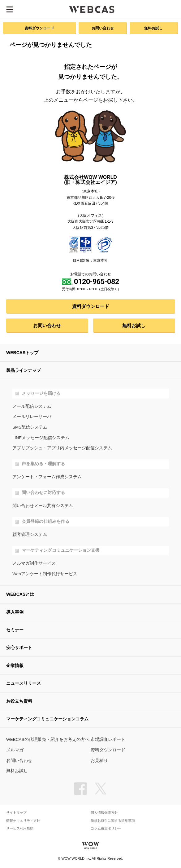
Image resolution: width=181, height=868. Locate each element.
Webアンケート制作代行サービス (45, 574)
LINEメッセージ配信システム (41, 438)
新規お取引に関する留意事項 (113, 821)
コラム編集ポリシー (106, 828)
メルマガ (15, 750)
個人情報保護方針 (104, 813)
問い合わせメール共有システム (43, 506)
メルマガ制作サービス (34, 563)
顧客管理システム (30, 534)
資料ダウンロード (39, 28)
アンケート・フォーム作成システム (47, 477)
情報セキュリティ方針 (23, 821)
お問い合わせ (103, 28)
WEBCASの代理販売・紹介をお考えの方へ (48, 739)
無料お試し (153, 28)
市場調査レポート (108, 739)
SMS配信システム (30, 427)
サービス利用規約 (20, 828)
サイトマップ (16, 813)
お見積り (99, 761)
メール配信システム (32, 406)
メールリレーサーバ (32, 417)
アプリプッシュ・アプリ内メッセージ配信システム (62, 448)
